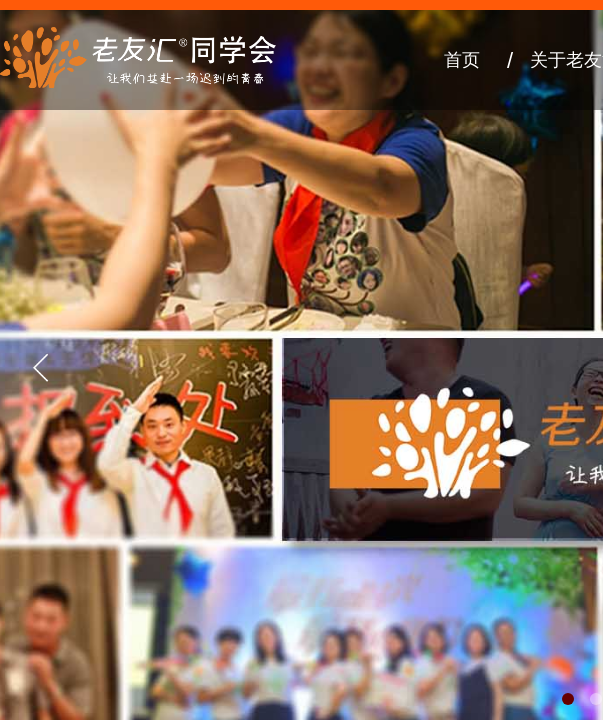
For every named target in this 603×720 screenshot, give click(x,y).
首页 (462, 60)
